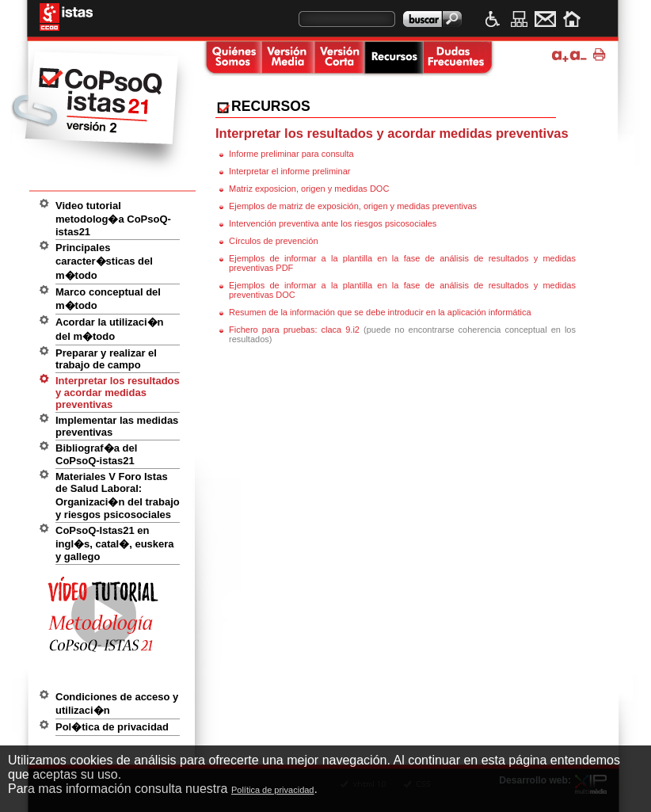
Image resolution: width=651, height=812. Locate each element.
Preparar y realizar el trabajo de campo (106, 359)
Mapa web (519, 19)
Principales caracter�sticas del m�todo (104, 261)
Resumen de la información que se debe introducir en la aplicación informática (380, 312)
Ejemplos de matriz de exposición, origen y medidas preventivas (353, 206)
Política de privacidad (273, 790)
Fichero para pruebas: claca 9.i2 (296, 330)
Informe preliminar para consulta (291, 154)
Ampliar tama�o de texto (560, 55)
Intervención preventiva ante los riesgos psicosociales (333, 223)
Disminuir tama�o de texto (579, 55)
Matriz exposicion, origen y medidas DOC (309, 189)
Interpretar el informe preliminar (289, 171)
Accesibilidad (493, 19)
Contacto (545, 19)
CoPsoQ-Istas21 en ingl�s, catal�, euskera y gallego (115, 543)
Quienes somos (231, 59)
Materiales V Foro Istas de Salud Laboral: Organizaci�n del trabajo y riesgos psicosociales (118, 496)
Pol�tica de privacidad (112, 727)
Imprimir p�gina (602, 55)
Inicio (571, 19)
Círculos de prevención (274, 241)
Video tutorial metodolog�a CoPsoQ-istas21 (113, 219)
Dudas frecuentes (457, 59)
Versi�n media (287, 59)
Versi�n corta (339, 59)
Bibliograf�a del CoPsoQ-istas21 (96, 454)
